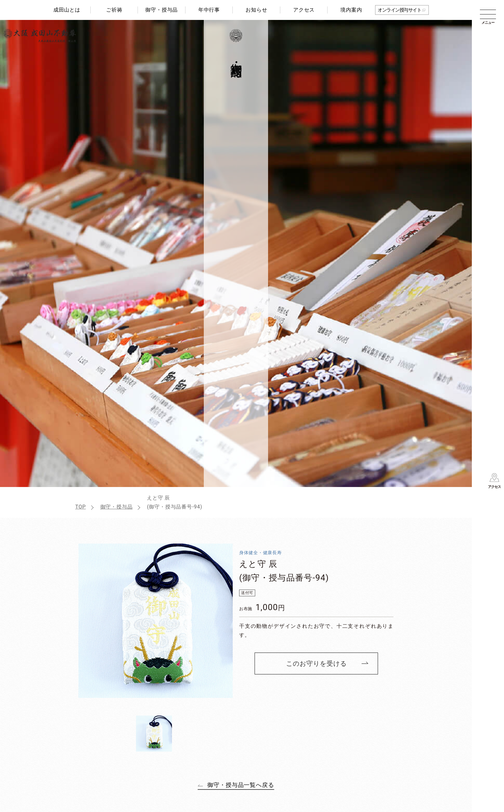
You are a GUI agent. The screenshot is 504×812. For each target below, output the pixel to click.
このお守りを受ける (316, 663)
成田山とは (67, 10)
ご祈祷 (114, 10)
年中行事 (209, 10)
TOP (81, 507)
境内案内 (351, 10)
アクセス (304, 10)
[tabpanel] (156, 621)
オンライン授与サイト (399, 10)
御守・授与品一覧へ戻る (241, 785)
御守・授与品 (162, 10)
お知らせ (256, 10)
